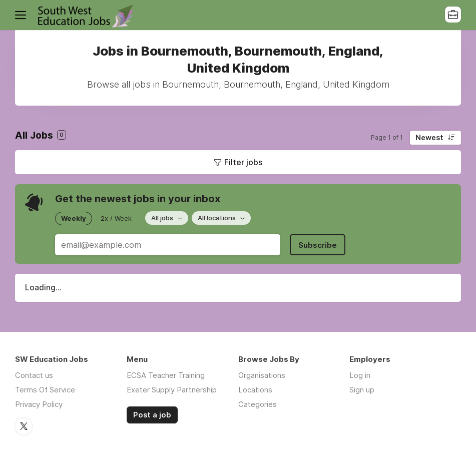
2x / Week (116, 218)
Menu (23, 15)
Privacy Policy (39, 404)
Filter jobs (243, 162)
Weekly (74, 218)
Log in (360, 375)
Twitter (24, 426)
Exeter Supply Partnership (172, 390)
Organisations (262, 375)
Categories (258, 404)
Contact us (34, 375)
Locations (255, 390)
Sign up (362, 390)
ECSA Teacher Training (166, 375)
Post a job (152, 415)
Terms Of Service (45, 390)
